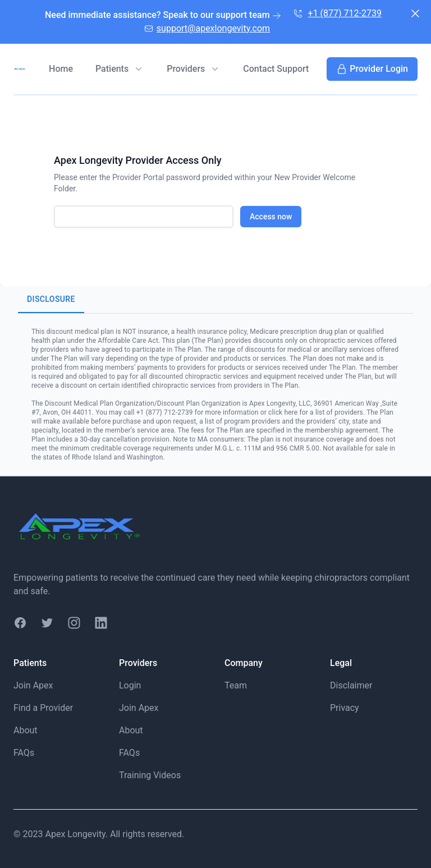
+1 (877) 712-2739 (337, 13)
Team (236, 685)
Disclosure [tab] (51, 300)
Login (130, 685)
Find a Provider (43, 708)
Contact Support (276, 69)
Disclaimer (351, 685)
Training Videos (150, 775)
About (26, 730)
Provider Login (372, 69)
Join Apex (33, 685)
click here (283, 412)
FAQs (24, 753)
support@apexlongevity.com (207, 28)
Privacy (345, 708)
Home (61, 69)
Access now (271, 217)
